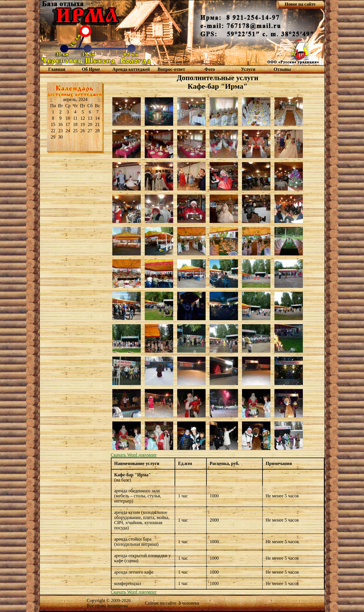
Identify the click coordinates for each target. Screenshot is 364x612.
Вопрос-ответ (171, 69)
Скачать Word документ (134, 455)
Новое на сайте (300, 4)
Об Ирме (91, 69)
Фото (210, 69)
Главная (57, 69)
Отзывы (282, 69)
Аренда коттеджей (131, 69)
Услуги (248, 69)
